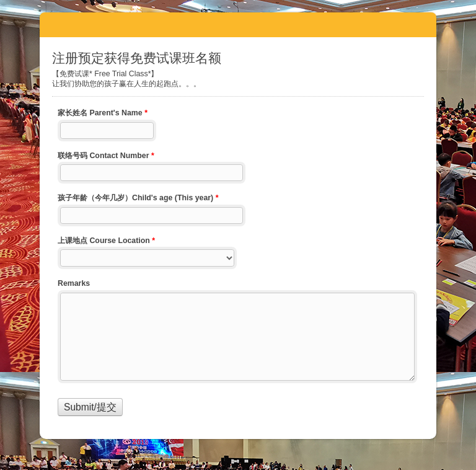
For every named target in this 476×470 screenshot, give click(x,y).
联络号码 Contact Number (106, 157)
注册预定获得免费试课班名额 (238, 25)
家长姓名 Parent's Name (103, 114)
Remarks (74, 283)
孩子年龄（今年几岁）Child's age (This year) (138, 199)
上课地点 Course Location (106, 242)
